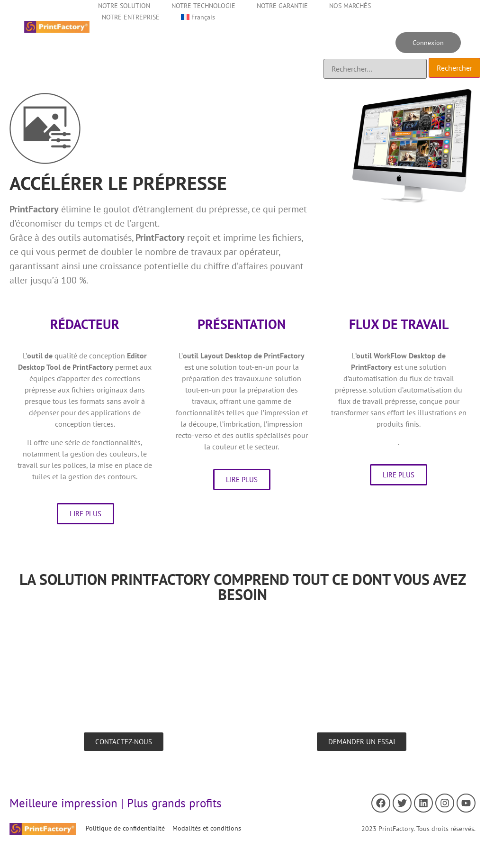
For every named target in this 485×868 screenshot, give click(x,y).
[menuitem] (198, 17)
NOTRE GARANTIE (282, 6)
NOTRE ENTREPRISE (131, 17)
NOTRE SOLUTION (124, 6)
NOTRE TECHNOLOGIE (203, 6)
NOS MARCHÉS (350, 6)
